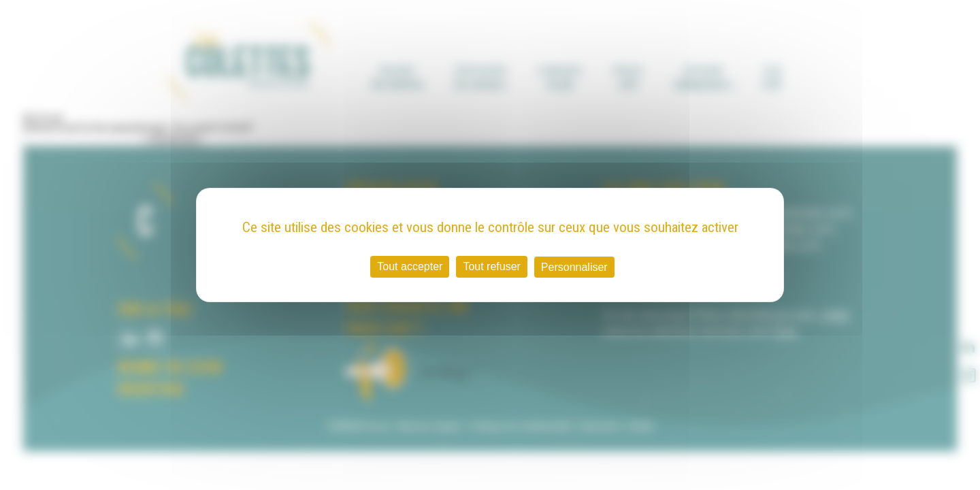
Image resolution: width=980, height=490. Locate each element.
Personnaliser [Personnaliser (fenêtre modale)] (574, 267)
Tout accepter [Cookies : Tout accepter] (410, 266)
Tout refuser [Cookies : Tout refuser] (491, 266)
